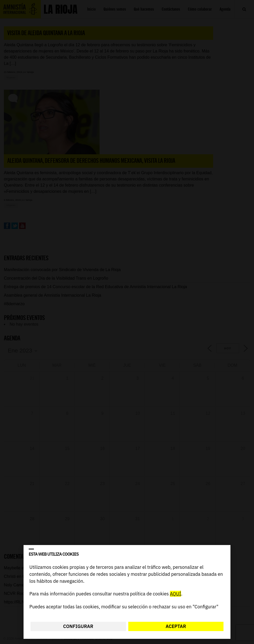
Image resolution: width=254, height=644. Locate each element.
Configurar (78, 626)
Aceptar (176, 626)
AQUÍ (175, 594)
